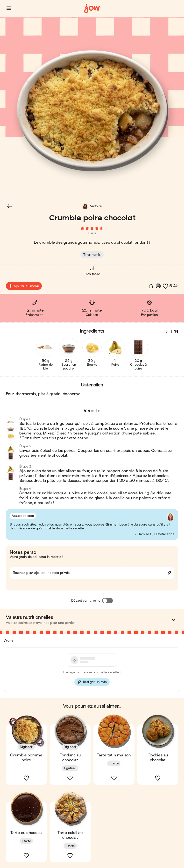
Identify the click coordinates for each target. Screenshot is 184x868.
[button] (9, 8)
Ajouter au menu (24, 286)
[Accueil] (92, 9)
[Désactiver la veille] (107, 601)
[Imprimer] (158, 286)
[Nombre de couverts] (172, 332)
